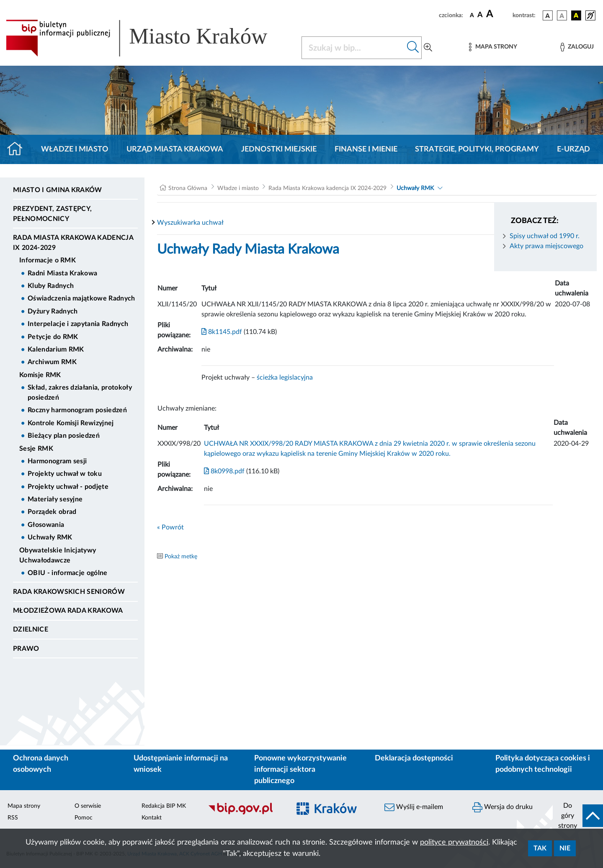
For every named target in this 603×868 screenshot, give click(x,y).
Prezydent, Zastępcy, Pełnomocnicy (52, 214)
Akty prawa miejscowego (546, 246)
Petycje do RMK (53, 337)
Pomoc (84, 818)
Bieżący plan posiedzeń (64, 436)
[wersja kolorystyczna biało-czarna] (562, 15)
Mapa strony (24, 806)
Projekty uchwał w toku (65, 474)
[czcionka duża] (498, 14)
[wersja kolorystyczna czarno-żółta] (576, 15)
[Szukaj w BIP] (353, 48)
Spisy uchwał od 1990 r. (545, 236)
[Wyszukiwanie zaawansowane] (428, 48)
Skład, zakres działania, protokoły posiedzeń (80, 393)
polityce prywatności (454, 842)
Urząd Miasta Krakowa (175, 149)
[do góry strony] (578, 816)
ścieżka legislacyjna (285, 378)
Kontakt (152, 818)
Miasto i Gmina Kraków (58, 190)
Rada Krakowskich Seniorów (69, 592)
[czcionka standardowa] (472, 15)
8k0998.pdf (224, 471)
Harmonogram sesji (57, 461)
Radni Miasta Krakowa (62, 273)
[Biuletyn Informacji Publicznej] (245, 813)
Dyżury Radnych (53, 311)
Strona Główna (188, 188)
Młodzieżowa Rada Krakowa (68, 611)
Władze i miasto (75, 149)
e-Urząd (573, 149)
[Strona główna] (18, 149)
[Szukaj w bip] (413, 48)
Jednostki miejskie (279, 149)
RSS (13, 818)
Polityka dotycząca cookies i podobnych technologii (543, 764)
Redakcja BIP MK (164, 806)
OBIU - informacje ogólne (68, 573)
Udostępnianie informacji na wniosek (181, 764)
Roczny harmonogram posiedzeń (77, 410)
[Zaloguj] (577, 47)
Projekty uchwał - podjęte (68, 487)
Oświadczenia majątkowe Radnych (81, 298)
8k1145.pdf (222, 332)
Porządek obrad (52, 512)
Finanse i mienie (366, 149)
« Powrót (170, 527)
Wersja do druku (502, 807)
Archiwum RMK (52, 362)
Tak (540, 848)
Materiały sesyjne (55, 499)
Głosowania (46, 525)
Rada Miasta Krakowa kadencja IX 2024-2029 (73, 243)
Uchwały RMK (50, 537)
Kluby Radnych (51, 286)
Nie (565, 848)
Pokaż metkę (181, 557)
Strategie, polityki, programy (477, 149)
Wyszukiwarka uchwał (190, 223)
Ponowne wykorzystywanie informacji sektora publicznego (300, 770)
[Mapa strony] (493, 47)
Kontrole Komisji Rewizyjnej (71, 423)
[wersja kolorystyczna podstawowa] (548, 15)
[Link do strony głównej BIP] (149, 38)
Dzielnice (31, 629)
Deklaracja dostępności (414, 758)
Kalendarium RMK (56, 349)
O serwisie (88, 806)
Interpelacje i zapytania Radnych (78, 324)
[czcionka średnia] (480, 15)
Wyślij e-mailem (414, 807)
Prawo (26, 649)
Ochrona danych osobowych (41, 764)
